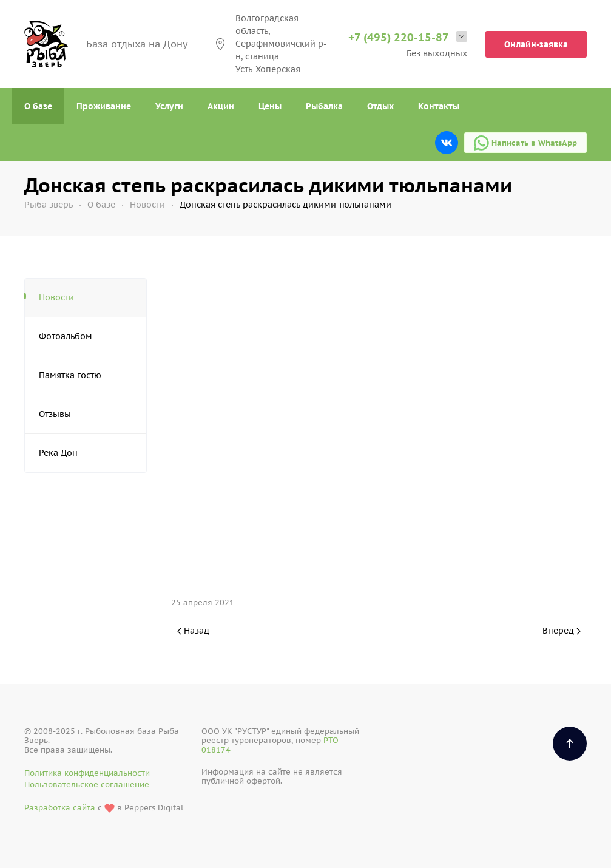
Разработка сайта (60, 808)
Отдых (380, 106)
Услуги (169, 106)
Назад (193, 631)
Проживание (104, 106)
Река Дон (58, 453)
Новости (147, 205)
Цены (270, 106)
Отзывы (55, 414)
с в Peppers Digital (104, 808)
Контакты (439, 106)
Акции (221, 106)
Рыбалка (324, 106)
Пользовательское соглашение (87, 785)
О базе (38, 106)
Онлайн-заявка (536, 44)
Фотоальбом (66, 336)
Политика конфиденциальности (87, 773)
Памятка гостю (70, 375)
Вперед (562, 631)
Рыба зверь (49, 205)
